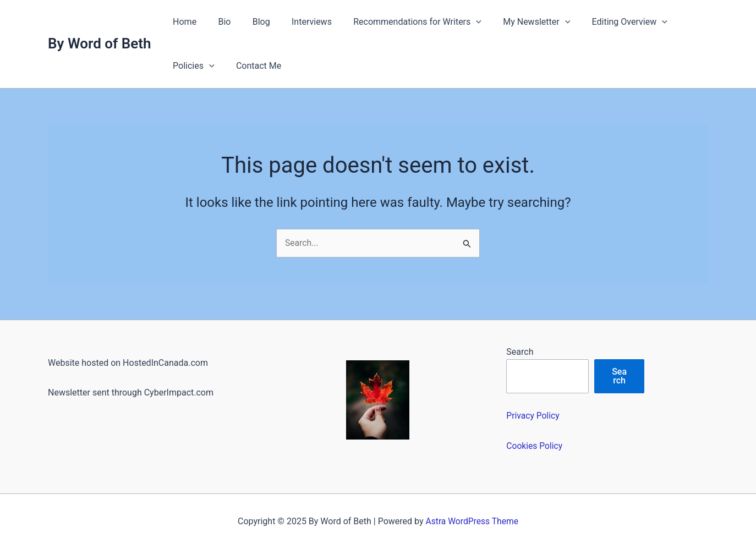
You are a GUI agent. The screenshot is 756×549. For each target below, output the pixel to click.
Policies (191, 66)
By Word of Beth (99, 43)
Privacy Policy (533, 416)
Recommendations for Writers (399, 22)
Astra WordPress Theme (472, 521)
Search (520, 352)
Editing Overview (603, 22)
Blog (251, 22)
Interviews (297, 22)
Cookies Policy (535, 446)
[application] (458, 22)
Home (182, 22)
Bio (218, 22)
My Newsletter (514, 22)
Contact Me (253, 66)
